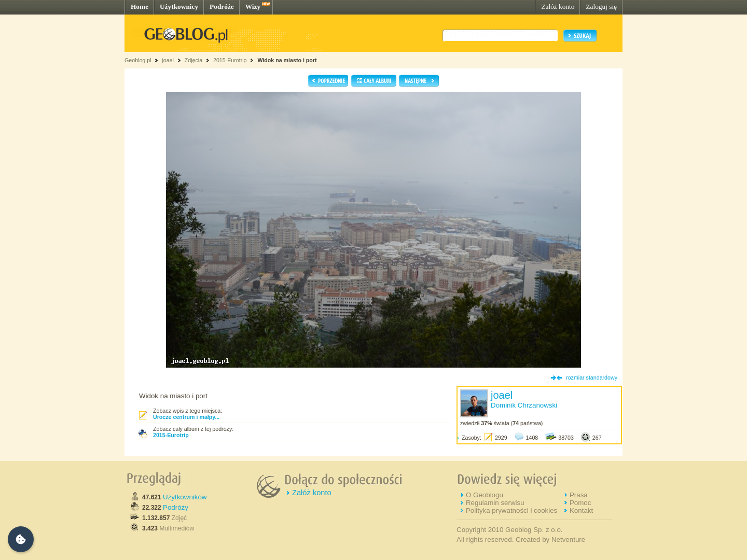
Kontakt (581, 510)
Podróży (176, 507)
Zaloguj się (601, 6)
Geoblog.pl (138, 60)
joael (168, 60)
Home (140, 6)
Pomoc (580, 503)
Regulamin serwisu (495, 503)
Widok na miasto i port (287, 60)
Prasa (579, 495)
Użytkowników (185, 497)
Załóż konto (558, 6)
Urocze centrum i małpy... (186, 417)
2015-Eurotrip (230, 60)
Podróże (222, 6)
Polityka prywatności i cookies (511, 510)
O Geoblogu (485, 495)
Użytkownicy (179, 6)
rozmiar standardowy (592, 377)
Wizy (253, 6)
